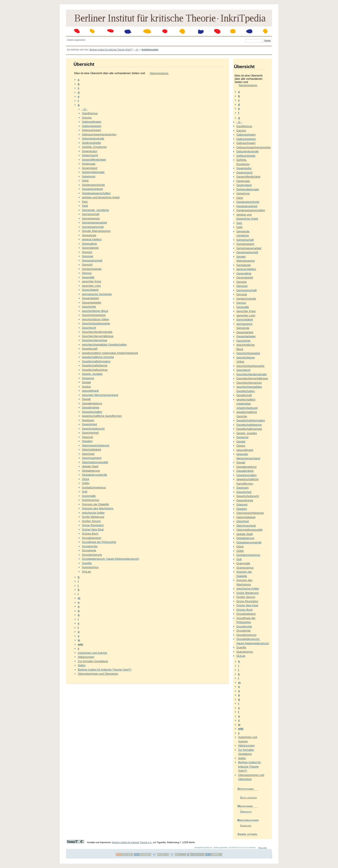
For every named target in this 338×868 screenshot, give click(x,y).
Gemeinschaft (91, 214)
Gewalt (86, 399)
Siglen (82, 665)
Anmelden (246, 825)
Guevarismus (90, 567)
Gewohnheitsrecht (93, 429)
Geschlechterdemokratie (97, 332)
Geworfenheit (90, 433)
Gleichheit (88, 454)
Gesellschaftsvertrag (95, 370)
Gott (85, 492)
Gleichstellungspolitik (95, 462)
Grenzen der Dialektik (95, 504)
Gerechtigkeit (90, 290)
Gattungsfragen (92, 122)
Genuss (87, 273)
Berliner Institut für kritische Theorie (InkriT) (111, 50)
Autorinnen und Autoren (93, 653)
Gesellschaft (90, 349)
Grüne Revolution (93, 525)
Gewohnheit (89, 424)
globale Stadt (90, 466)
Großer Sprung (91, 521)
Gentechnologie (92, 269)
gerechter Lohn (91, 286)
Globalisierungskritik (94, 475)
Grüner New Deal (93, 529)
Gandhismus (90, 113)
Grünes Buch (90, 534)
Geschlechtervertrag (95, 340)
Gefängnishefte (91, 143)
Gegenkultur (90, 151)
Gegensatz (89, 164)
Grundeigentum (92, 538)
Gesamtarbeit (90, 298)
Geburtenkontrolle (93, 138)
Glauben (87, 441)
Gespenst (88, 378)
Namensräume (159, 73)
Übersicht (246, 811)
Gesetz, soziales (92, 374)
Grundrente (89, 550)
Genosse (88, 256)
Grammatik (89, 496)
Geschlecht (89, 328)
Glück (85, 479)
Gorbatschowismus (94, 487)
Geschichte (89, 307)
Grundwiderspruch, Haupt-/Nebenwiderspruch (110, 559)
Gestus (86, 387)
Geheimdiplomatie (93, 172)
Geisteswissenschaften (96, 193)
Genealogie (89, 235)
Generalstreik (90, 248)
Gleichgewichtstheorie (96, 445)
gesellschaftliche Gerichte (98, 357)
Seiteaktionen (246, 789)
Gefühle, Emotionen (94, 147)
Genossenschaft (92, 260)
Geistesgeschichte (93, 185)
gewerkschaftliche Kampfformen (102, 416)
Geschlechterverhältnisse (98, 336)
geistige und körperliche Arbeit (101, 197)
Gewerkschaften (92, 412)
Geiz (85, 202)
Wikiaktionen (245, 806)
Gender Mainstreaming (96, 231)
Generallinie (89, 244)
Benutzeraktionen (248, 820)
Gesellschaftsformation (96, 361)
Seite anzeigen (248, 797)
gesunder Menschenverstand (100, 395)
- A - (137, 50)
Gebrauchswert (91, 130)
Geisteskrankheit (92, 189)
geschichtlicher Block (95, 311)
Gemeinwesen (91, 218)
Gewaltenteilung (92, 403)
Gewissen (88, 420)
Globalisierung (91, 471)
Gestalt (86, 382)
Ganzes (87, 118)
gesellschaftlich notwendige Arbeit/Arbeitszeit (110, 353)
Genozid (87, 265)
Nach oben (263, 848)
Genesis (87, 252)
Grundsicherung (92, 555)
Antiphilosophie (150, 50)
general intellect (92, 239)
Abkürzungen (86, 657)
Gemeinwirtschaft (93, 227)
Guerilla (87, 563)
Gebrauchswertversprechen (99, 134)
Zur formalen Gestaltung (93, 661)
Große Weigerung (93, 517)
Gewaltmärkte (91, 407)
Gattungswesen (92, 126)
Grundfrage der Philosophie (99, 542)
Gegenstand (90, 168)
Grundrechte (90, 546)
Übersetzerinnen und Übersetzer (98, 674)
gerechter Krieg (92, 281)
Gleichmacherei (92, 458)
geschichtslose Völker (95, 319)
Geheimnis (89, 176)
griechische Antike (93, 513)
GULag (86, 572)
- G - (85, 109)
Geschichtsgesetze (94, 315)
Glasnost (87, 437)
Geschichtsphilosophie (96, 323)
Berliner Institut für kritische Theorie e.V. (132, 842)
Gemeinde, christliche (95, 210)
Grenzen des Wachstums (98, 508)
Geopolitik (88, 277)
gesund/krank (90, 391)
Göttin (86, 483)
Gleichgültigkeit (91, 450)
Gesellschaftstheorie (95, 365)
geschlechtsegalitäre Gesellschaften (104, 345)
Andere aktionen (247, 834)
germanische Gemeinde (97, 294)
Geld (85, 206)
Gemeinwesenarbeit (94, 223)
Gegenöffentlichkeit (94, 160)
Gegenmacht (90, 155)
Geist (85, 181)
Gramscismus (90, 500)
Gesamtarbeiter (92, 303)
